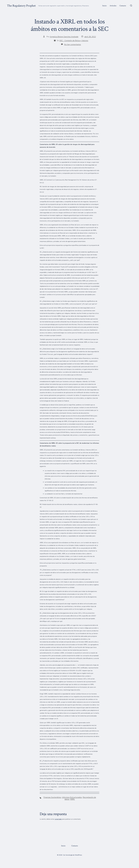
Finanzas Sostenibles (52, 797)
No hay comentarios (73, 44)
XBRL (72, 799)
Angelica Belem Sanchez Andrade (64, 37)
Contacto (123, 6)
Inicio (104, 6)
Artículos (113, 6)
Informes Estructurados (72, 797)
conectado (58, 819)
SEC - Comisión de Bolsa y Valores (74, 41)
